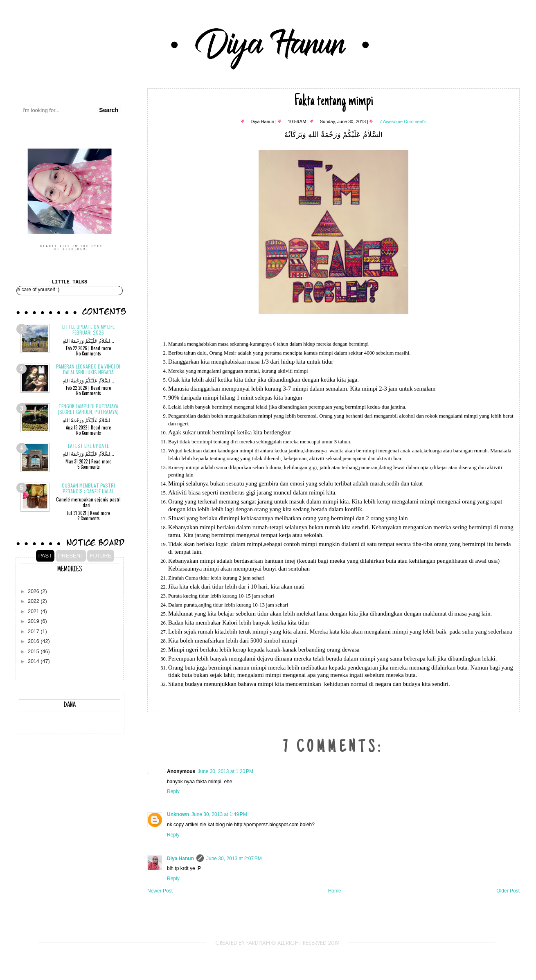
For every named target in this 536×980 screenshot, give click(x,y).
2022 (34, 601)
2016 (34, 641)
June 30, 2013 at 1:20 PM (225, 771)
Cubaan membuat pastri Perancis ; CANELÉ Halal (88, 488)
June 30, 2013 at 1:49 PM (219, 814)
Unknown (178, 814)
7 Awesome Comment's (403, 121)
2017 (34, 632)
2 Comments (89, 518)
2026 (34, 591)
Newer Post (160, 891)
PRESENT (71, 556)
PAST (45, 556)
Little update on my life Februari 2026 (88, 329)
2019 (34, 621)
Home (335, 891)
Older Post (508, 891)
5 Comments (89, 467)
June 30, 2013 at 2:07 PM (234, 859)
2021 (34, 611)
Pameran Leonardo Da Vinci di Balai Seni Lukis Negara (88, 369)
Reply (173, 791)
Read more (101, 348)
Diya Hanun (180, 859)
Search (109, 110)
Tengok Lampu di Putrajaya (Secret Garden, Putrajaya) (88, 409)
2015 (34, 652)
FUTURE (100, 556)
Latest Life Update (88, 446)
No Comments (89, 353)
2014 (34, 661)
